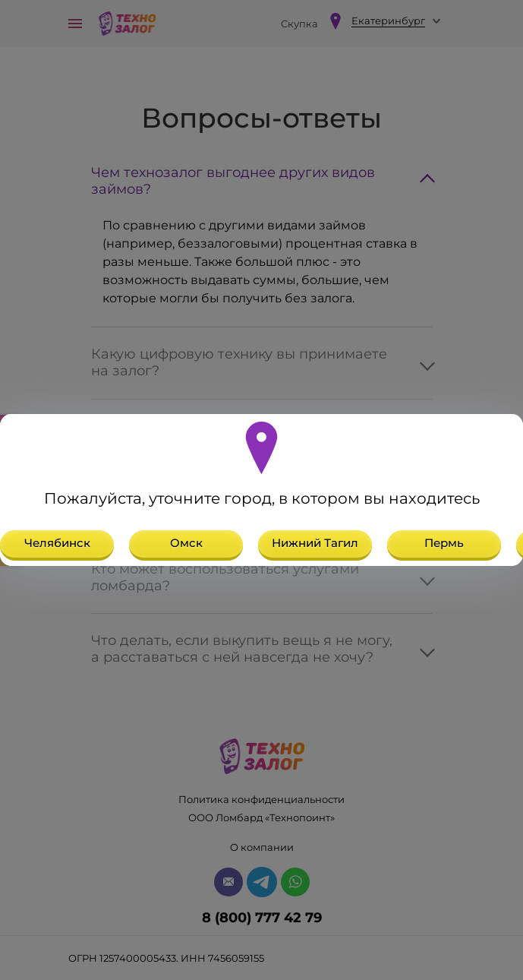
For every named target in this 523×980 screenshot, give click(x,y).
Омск (186, 543)
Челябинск (57, 543)
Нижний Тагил (315, 543)
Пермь (444, 543)
